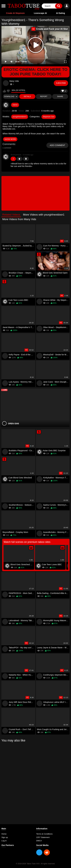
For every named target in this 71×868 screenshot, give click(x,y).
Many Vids (14, 81)
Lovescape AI (40, 13)
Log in (4, 841)
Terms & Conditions (44, 834)
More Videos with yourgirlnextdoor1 (44, 215)
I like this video (4, 91)
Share (60, 97)
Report (44, 97)
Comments (9, 144)
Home (4, 834)
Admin (15, 105)
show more (10, 139)
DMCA (39, 841)
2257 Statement (43, 837)
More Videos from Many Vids (19, 219)
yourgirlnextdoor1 (20, 117)
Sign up (5, 837)
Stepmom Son (49, 117)
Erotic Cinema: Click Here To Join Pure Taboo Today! (35, 72)
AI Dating (60, 13)
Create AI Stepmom (15, 13)
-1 (26, 159)
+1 (19, 159)
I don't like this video (8, 91)
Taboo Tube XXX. (33, 864)
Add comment (58, 145)
